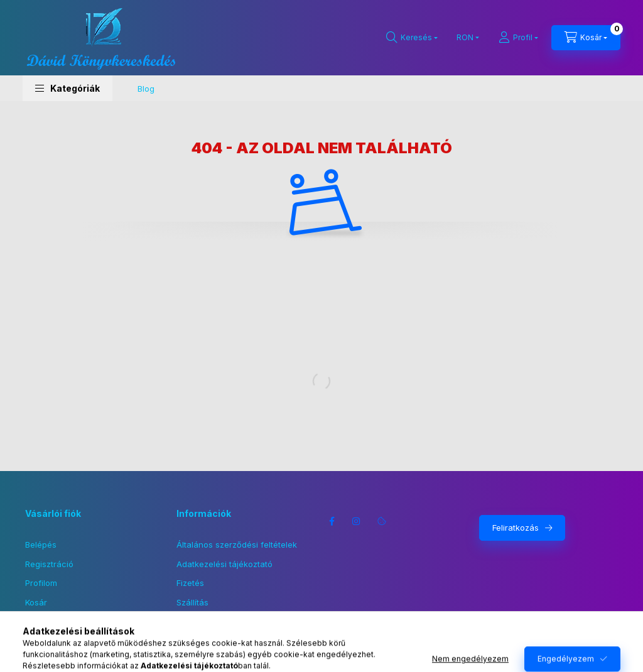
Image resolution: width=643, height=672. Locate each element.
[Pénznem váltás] (465, 38)
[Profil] (518, 38)
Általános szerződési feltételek (237, 545)
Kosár (36, 602)
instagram (357, 521)
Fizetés (190, 583)
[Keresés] (412, 38)
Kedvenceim (49, 621)
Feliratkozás (516, 528)
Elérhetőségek (204, 621)
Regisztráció (49, 564)
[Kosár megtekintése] (586, 38)
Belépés (41, 545)
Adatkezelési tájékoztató (224, 564)
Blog (146, 89)
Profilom (41, 583)
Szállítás (192, 602)
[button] (68, 88)
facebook (332, 521)
